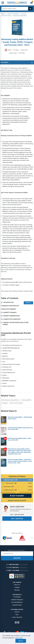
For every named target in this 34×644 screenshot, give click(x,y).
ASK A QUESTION (17, 519)
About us (17, 585)
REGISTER (17, 558)
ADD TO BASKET (17, 496)
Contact (17, 612)
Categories (17, 597)
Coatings (5, 403)
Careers (17, 587)
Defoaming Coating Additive (10, 400)
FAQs (17, 615)
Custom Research (17, 602)
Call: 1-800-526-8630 (17, 515)
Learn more (19, 638)
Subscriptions (17, 605)
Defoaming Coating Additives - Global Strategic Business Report (20, 418)
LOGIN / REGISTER (17, 617)
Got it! (21, 641)
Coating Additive (26, 400)
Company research (17, 600)
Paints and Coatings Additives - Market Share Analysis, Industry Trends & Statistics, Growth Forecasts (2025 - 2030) (20, 461)
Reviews (17, 590)
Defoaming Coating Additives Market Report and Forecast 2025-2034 (20, 429)
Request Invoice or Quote (17, 501)
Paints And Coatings (16, 403)
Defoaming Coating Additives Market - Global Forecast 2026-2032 (19, 439)
